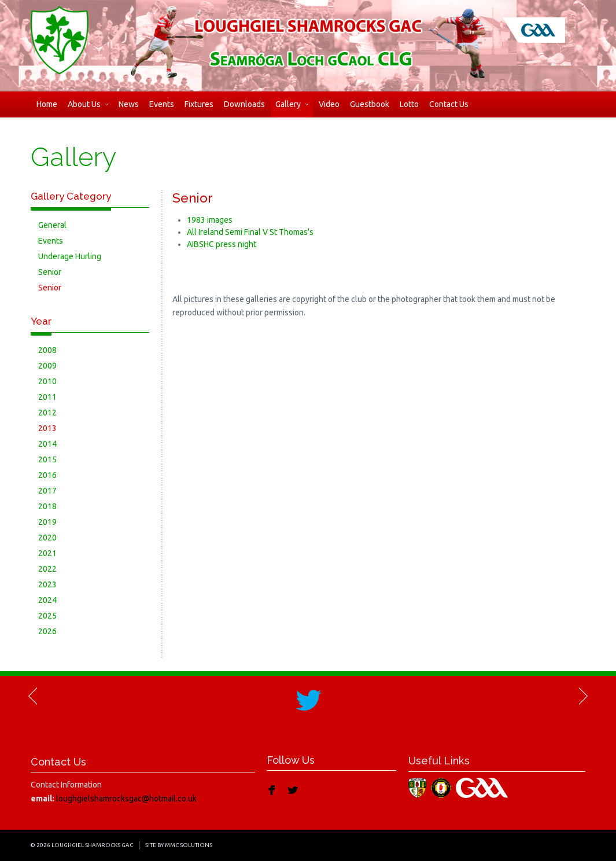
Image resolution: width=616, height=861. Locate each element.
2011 (47, 397)
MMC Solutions (189, 845)
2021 (47, 553)
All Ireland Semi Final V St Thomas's (250, 232)
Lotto (409, 104)
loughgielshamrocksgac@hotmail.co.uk (126, 799)
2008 (47, 350)
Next (582, 696)
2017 (47, 491)
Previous (34, 696)
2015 (47, 459)
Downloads (244, 104)
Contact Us (449, 104)
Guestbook (370, 104)
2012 (47, 413)
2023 (47, 584)
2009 (47, 366)
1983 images (210, 220)
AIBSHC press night (222, 244)
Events (162, 104)
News (129, 104)
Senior (50, 272)
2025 (47, 616)
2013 (47, 428)
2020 (47, 538)
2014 (47, 444)
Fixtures (199, 104)
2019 (47, 522)
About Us (88, 104)
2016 (47, 475)
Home (47, 104)
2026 (47, 631)
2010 (47, 381)
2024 (47, 600)
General (52, 225)
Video (329, 104)
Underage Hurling (70, 256)
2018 (47, 506)
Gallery (292, 104)
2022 (47, 569)
